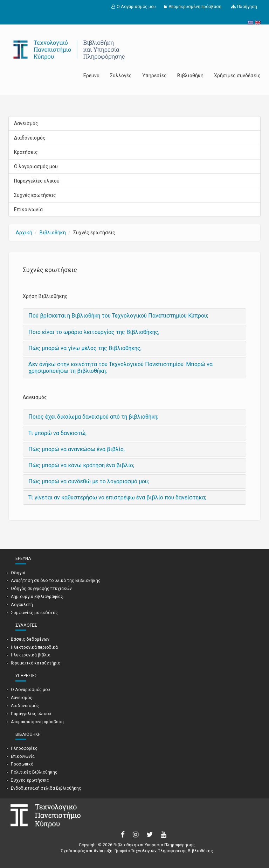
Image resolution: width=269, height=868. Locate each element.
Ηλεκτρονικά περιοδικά (34, 647)
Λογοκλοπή (22, 605)
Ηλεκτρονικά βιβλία (31, 655)
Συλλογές (121, 76)
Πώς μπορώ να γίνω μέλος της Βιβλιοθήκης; (85, 348)
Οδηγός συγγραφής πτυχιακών (41, 589)
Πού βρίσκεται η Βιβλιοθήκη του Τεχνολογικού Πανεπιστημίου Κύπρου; (118, 316)
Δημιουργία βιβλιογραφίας (37, 597)
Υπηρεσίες (154, 76)
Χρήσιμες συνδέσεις (237, 76)
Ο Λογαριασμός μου (136, 7)
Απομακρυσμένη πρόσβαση (195, 7)
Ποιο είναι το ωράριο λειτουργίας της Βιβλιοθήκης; (94, 332)
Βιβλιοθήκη (190, 76)
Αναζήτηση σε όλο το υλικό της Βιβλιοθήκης (56, 581)
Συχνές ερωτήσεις (35, 195)
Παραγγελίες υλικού (37, 181)
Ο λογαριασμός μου (36, 166)
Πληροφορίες (24, 748)
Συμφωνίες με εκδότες (34, 613)
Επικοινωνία (28, 209)
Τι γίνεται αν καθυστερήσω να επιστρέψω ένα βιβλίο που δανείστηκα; (117, 497)
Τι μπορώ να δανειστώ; (57, 433)
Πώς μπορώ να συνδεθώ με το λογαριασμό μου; (89, 481)
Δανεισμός (26, 123)
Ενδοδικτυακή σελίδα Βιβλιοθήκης (46, 788)
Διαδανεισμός (30, 138)
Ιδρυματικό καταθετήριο (36, 663)
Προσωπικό (22, 764)
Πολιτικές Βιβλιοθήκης (34, 772)
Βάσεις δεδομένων (30, 639)
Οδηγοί (18, 573)
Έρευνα (91, 76)
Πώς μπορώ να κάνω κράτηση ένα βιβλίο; (81, 465)
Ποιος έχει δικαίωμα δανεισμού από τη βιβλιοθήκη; (93, 417)
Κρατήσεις (26, 152)
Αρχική (24, 233)
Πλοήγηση (247, 7)
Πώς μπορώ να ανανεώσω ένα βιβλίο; (77, 449)
